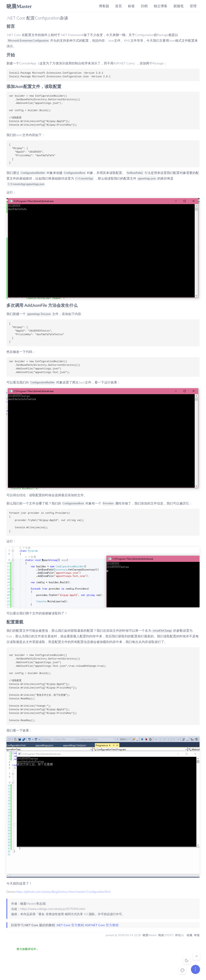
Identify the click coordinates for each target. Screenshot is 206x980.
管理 (193, 6)
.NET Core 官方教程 (70, 925)
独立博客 (161, 6)
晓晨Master (19, 6)
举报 (197, 935)
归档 (144, 6)
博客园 (104, 6)
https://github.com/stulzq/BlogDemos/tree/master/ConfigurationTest (63, 892)
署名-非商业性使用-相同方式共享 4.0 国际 (67, 914)
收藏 (190, 935)
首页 (118, 6)
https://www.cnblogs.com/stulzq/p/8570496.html (53, 909)
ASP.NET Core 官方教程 (102, 925)
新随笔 (179, 6)
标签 (131, 6)
